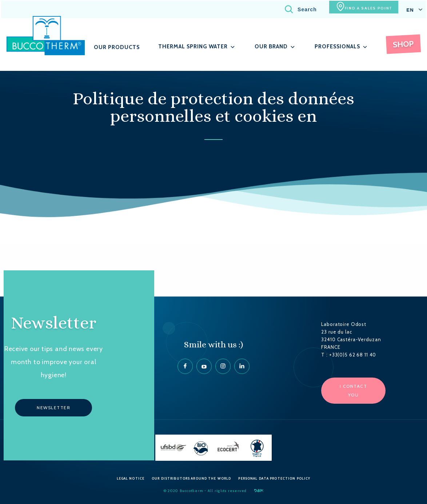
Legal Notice (131, 478)
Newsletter (53, 408)
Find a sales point (361, 9)
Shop (404, 44)
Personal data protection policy (274, 478)
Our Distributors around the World (191, 478)
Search (288, 9)
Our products (120, 47)
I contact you (354, 390)
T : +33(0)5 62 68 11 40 (349, 355)
